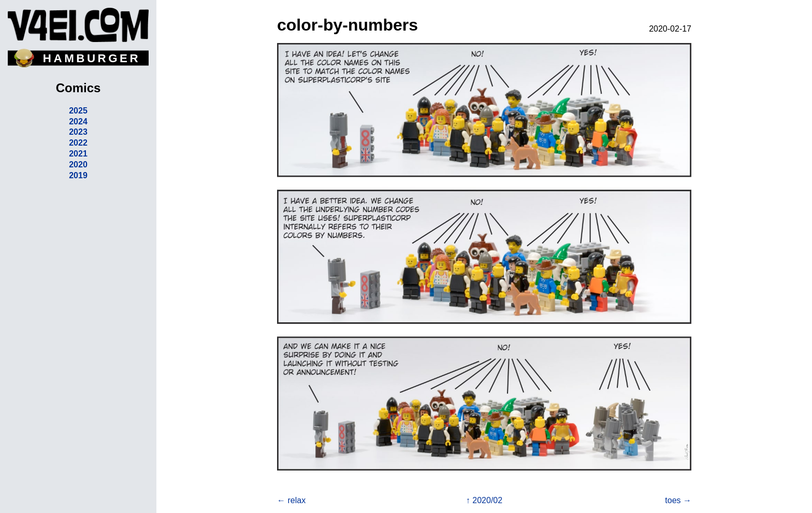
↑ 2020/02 (484, 500)
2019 (78, 175)
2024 (78, 122)
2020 (78, 165)
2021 (78, 154)
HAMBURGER (92, 58)
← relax (291, 500)
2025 (78, 111)
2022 (78, 143)
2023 (78, 132)
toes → (678, 500)
